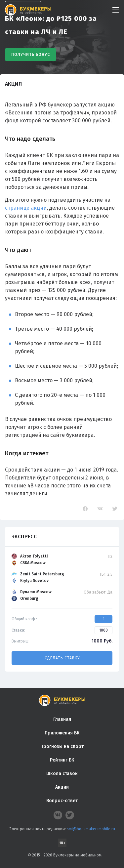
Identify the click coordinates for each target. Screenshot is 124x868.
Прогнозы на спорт (62, 746)
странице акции (26, 208)
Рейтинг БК (62, 760)
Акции (62, 787)
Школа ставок (62, 774)
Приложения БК (62, 733)
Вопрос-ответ (62, 801)
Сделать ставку (62, 658)
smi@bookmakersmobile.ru (91, 829)
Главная (62, 719)
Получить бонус (31, 55)
